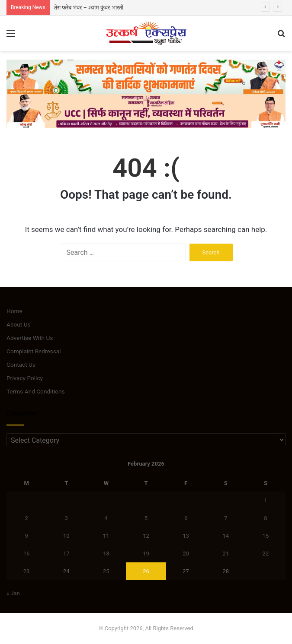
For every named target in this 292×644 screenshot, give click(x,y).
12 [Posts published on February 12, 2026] (146, 536)
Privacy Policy (25, 378)
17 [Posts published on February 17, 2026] (66, 554)
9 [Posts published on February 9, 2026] (26, 536)
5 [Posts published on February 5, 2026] (146, 518)
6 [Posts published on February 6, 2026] (186, 518)
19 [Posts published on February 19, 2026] (146, 554)
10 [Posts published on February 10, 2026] (66, 536)
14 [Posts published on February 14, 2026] (226, 536)
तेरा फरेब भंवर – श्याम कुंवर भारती (89, 8)
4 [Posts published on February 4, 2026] (106, 518)
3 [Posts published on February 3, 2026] (66, 518)
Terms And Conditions (36, 391)
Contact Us (21, 365)
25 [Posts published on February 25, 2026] (106, 571)
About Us (19, 324)
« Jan (13, 593)
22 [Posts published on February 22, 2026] (266, 554)
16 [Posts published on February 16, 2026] (27, 554)
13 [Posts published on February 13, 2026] (186, 536)
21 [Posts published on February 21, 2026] (226, 554)
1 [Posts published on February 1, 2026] (265, 500)
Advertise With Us (30, 338)
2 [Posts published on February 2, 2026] (26, 518)
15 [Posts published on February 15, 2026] (266, 536)
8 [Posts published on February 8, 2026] (265, 518)
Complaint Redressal (34, 351)
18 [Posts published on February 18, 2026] (106, 554)
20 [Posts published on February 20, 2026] (186, 554)
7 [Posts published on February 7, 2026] (226, 518)
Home (14, 311)
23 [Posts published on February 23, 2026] (27, 571)
